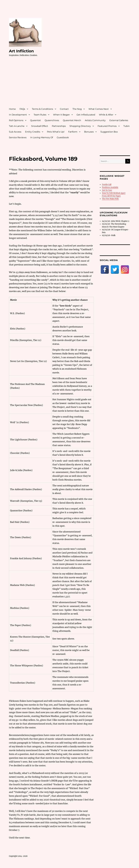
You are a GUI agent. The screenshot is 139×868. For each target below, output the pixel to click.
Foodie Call (107, 185)
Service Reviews (18, 137)
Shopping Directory (80, 126)
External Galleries (119, 120)
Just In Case (107, 190)
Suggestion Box (109, 132)
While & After (106, 115)
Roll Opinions (16, 120)
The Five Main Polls (110, 199)
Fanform (73, 132)
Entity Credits (33, 132)
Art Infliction (21, 51)
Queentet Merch (72, 120)
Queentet (35, 120)
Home (12, 109)
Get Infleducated (86, 115)
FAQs (22, 109)
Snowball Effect (40, 126)
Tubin (127, 126)
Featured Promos (107, 126)
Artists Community (95, 120)
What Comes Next (99, 109)
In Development (18, 115)
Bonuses (89, 132)
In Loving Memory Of (42, 137)
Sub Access (15, 132)
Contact (64, 109)
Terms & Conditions (42, 109)
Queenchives (52, 120)
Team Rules (40, 115)
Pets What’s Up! (56, 132)
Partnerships (59, 126)
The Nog (77, 109)
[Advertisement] (70, 84)
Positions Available (110, 187)
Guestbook (63, 137)
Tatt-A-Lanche (17, 126)
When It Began (61, 115)
